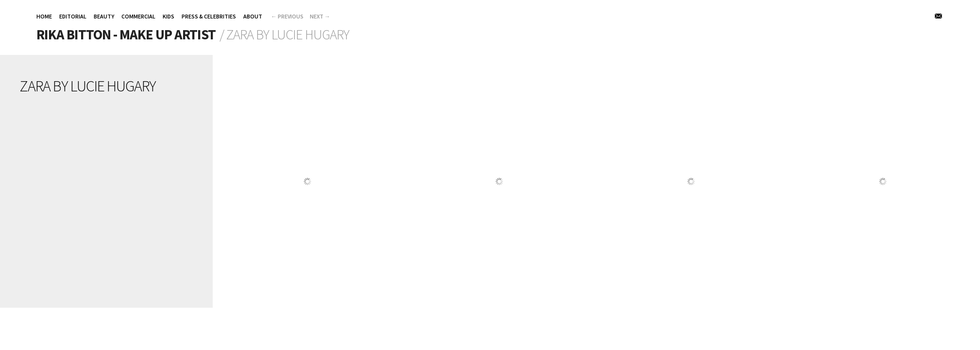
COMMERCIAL (138, 16)
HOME (44, 16)
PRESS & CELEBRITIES (209, 16)
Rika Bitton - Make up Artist (126, 35)
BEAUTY (104, 16)
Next (320, 16)
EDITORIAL (73, 16)
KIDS (169, 16)
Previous (287, 16)
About (253, 16)
